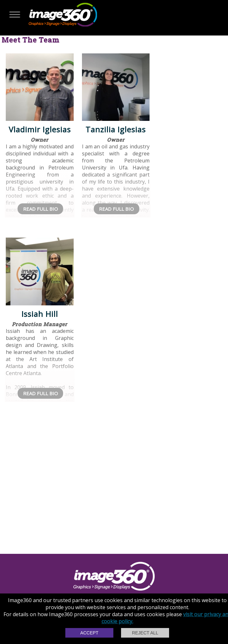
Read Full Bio (41, 209)
